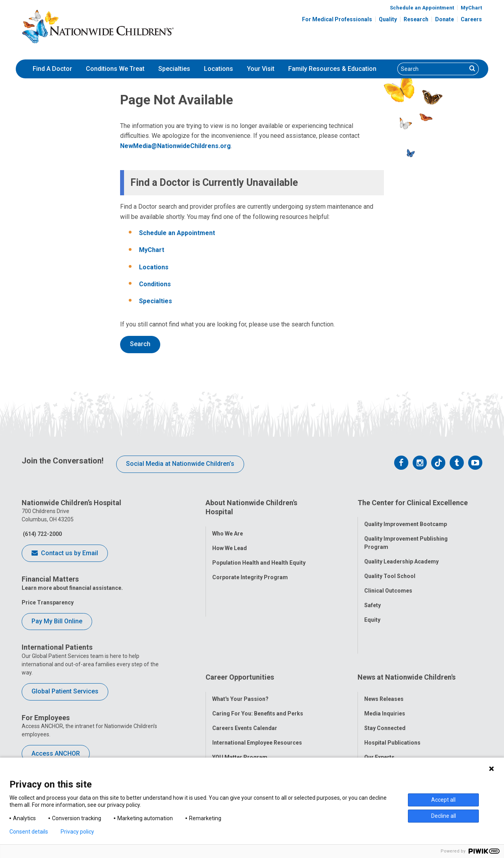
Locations (219, 69)
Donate (445, 19)
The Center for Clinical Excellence (413, 503)
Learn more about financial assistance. (72, 588)
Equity (372, 613)
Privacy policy (77, 832)
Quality (388, 19)
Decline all (444, 816)
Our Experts (379, 714)
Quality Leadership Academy (401, 555)
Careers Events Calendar (245, 685)
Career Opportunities (240, 641)
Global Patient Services (65, 691)
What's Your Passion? (240, 656)
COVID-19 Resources (240, 743)
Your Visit (261, 69)
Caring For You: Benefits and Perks (258, 670)
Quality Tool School (390, 569)
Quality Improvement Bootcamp (406, 517)
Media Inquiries (385, 670)
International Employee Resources (257, 699)
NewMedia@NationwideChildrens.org (175, 146)
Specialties (174, 69)
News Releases (384, 656)
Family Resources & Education (332, 69)
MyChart (471, 8)
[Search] (432, 69)
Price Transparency (48, 602)
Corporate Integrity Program (250, 570)
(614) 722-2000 (42, 534)
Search (140, 344)
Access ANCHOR (56, 753)
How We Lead (230, 541)
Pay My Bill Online (57, 621)
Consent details (29, 832)
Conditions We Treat (115, 69)
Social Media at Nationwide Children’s (180, 464)
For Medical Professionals (337, 19)
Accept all (443, 800)
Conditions (155, 284)
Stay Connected (385, 685)
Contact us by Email (65, 554)
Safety (372, 599)
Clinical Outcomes (388, 584)
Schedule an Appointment (422, 8)
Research (416, 19)
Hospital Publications (392, 699)
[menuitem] (52, 69)
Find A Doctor (52, 69)
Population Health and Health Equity (259, 556)
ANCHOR (224, 728)
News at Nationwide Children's (407, 641)
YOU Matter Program (240, 714)
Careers (471, 19)
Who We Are (228, 526)
